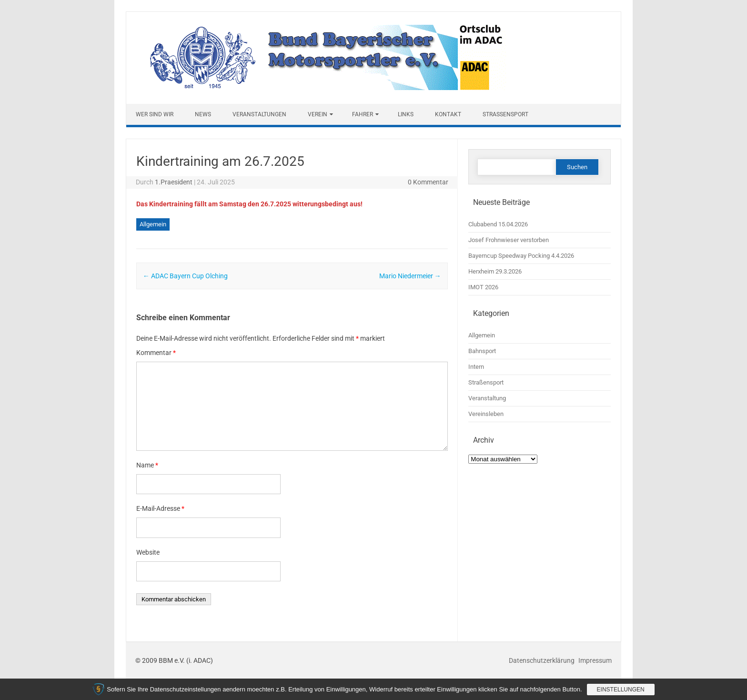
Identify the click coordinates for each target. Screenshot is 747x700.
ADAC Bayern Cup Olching (185, 276)
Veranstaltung (487, 398)
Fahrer (363, 114)
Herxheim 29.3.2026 (495, 271)
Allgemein (153, 224)
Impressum (595, 660)
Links (406, 114)
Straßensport (505, 114)
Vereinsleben (486, 414)
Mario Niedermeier (410, 276)
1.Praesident (174, 182)
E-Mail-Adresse (160, 508)
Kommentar (156, 353)
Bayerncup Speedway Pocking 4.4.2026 (521, 256)
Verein (318, 114)
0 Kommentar (428, 182)
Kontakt (448, 114)
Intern (476, 367)
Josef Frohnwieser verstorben (509, 240)
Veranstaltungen (259, 114)
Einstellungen (621, 690)
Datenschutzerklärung (542, 660)
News (203, 114)
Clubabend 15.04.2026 (498, 224)
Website (148, 552)
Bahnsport (482, 351)
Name (147, 465)
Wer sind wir (155, 114)
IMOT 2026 (483, 287)
